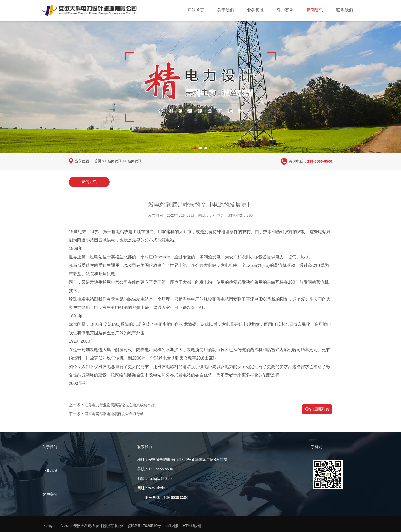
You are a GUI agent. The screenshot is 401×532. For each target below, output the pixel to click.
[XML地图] (173, 526)
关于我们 (226, 10)
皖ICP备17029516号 (145, 526)
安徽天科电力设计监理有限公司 (99, 526)
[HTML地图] (192, 526)
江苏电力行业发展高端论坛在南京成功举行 (122, 405)
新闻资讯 (315, 10)
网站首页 (196, 10)
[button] (195, 146)
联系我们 (345, 10)
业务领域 (255, 10)
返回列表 (321, 409)
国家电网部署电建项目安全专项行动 (116, 413)
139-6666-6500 (320, 161)
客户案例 (285, 10)
